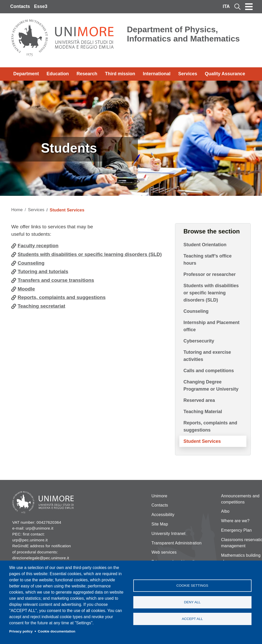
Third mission (120, 74)
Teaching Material (203, 412)
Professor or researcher (210, 274)
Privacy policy (21, 631)
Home (17, 210)
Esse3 (41, 6)
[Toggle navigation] (249, 7)
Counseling (31, 263)
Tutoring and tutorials (43, 271)
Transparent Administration (177, 543)
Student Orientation (205, 245)
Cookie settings (192, 586)
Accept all (192, 619)
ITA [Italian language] (226, 6)
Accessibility (163, 515)
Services (188, 74)
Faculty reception (38, 246)
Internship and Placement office (211, 326)
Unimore (159, 496)
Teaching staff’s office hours (208, 260)
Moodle (26, 289)
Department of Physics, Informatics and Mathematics (183, 34)
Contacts (20, 6)
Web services (164, 552)
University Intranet (168, 534)
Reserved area (199, 400)
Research (87, 74)
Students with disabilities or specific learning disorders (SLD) (90, 254)
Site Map (160, 524)
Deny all (192, 602)
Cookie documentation (57, 631)
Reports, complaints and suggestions (62, 297)
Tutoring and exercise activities (207, 356)
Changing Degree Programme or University (211, 385)
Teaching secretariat (41, 306)
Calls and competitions (209, 371)
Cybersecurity (199, 341)
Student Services (202, 441)
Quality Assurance (225, 74)
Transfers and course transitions (56, 280)
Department (26, 74)
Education (58, 74)
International (157, 74)
